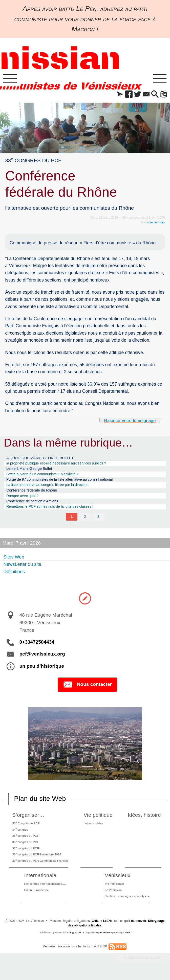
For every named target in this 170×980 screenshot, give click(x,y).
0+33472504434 (37, 646)
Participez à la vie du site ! (141, 964)
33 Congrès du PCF (26, 827)
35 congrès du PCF (26, 840)
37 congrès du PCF (26, 853)
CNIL (95, 928)
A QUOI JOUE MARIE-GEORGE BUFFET (42, 459)
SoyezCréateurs (104, 939)
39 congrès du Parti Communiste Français (41, 866)
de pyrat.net (75, 939)
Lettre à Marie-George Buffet (30, 470)
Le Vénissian (113, 896)
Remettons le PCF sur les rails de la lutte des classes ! (52, 510)
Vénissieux (117, 881)
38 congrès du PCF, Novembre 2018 (37, 860)
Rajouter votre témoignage (129, 421)
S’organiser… (28, 819)
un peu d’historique (42, 670)
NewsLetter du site (24, 568)
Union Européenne (36, 896)
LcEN (107, 928)
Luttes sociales (95, 827)
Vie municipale (114, 890)
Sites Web (15, 560)
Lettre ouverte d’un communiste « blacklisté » (44, 476)
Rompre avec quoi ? (23, 498)
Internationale (39, 881)
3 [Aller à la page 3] (98, 520)
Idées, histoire (145, 819)
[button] (116, 95)
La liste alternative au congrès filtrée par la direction (50, 487)
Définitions (15, 575)
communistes (156, 223)
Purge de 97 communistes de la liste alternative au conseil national (62, 482)
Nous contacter (87, 689)
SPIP (128, 939)
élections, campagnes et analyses (127, 903)
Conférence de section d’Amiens (34, 504)
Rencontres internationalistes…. (45, 890)
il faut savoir (137, 928)
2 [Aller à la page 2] (85, 520)
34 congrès (20, 834)
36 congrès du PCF (26, 847)
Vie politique (99, 819)
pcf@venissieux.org (42, 658)
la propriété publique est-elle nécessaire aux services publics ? (59, 464)
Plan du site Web (41, 802)
